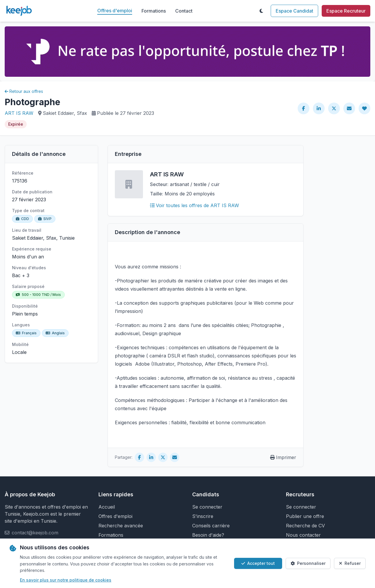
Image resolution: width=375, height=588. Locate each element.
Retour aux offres (24, 91)
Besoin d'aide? (208, 535)
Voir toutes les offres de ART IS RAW (195, 205)
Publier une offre (305, 516)
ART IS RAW (19, 113)
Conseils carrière (211, 526)
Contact (184, 11)
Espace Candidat (294, 11)
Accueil (107, 507)
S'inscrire (203, 516)
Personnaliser (308, 563)
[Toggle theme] (261, 11)
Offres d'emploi (115, 11)
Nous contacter (303, 535)
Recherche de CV (305, 526)
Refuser (350, 563)
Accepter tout (258, 563)
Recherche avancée (121, 526)
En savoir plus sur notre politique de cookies (66, 580)
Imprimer (283, 457)
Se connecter (207, 507)
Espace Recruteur (346, 11)
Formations (154, 11)
